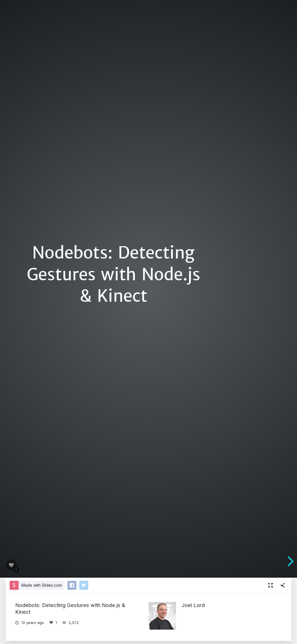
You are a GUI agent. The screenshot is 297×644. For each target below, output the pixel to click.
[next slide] (290, 561)
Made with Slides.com (42, 585)
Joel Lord (193, 605)
